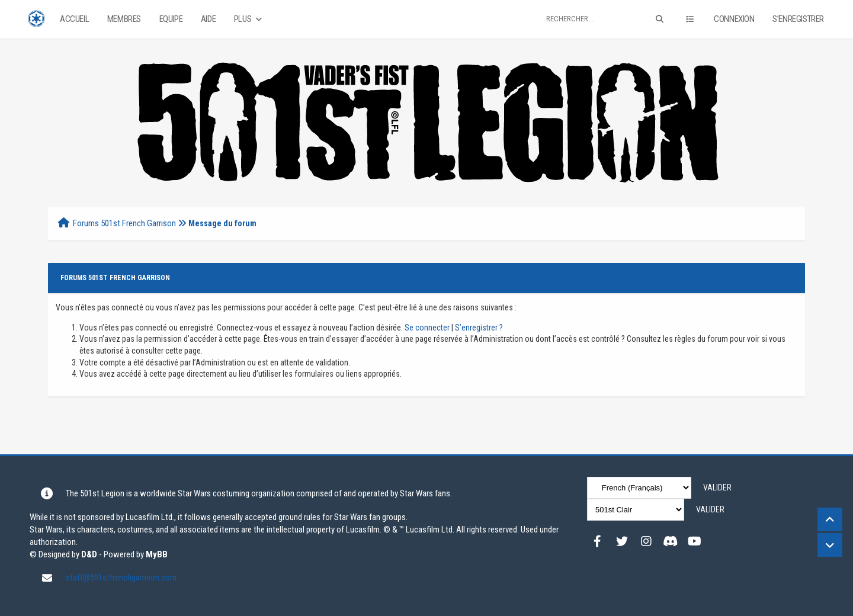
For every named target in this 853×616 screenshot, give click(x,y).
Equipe (171, 19)
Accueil (74, 19)
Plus (249, 19)
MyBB (157, 554)
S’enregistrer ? (479, 328)
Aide (208, 19)
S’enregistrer (798, 19)
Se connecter (427, 328)
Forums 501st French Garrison (124, 223)
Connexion (734, 19)
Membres (124, 19)
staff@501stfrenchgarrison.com (121, 577)
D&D (89, 554)
